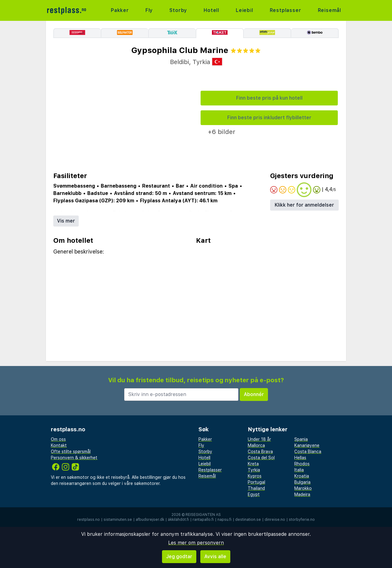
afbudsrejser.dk (150, 520)
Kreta (253, 464)
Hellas (300, 458)
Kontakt (59, 445)
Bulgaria (302, 482)
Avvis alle (215, 557)
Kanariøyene (307, 445)
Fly (149, 10)
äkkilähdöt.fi (178, 520)
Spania (301, 439)
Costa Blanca (308, 452)
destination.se (248, 520)
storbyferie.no (302, 520)
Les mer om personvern (196, 543)
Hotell (211, 10)
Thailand (256, 488)
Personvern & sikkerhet (74, 458)
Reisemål (330, 10)
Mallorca (256, 445)
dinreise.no (275, 520)
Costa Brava (260, 452)
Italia (299, 470)
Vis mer (66, 221)
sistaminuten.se (118, 520)
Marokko (303, 488)
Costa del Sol (261, 458)
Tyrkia (254, 470)
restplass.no (89, 520)
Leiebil (245, 10)
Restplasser (286, 10)
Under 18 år (259, 439)
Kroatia (302, 476)
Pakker (120, 10)
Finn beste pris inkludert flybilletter (269, 118)
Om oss (58, 439)
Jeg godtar (179, 557)
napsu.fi (224, 520)
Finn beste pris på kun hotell (269, 98)
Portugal (256, 482)
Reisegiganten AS (203, 515)
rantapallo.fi (203, 520)
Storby (178, 10)
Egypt (254, 494)
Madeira (302, 494)
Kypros (255, 476)
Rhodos (302, 464)
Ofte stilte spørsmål (71, 452)
